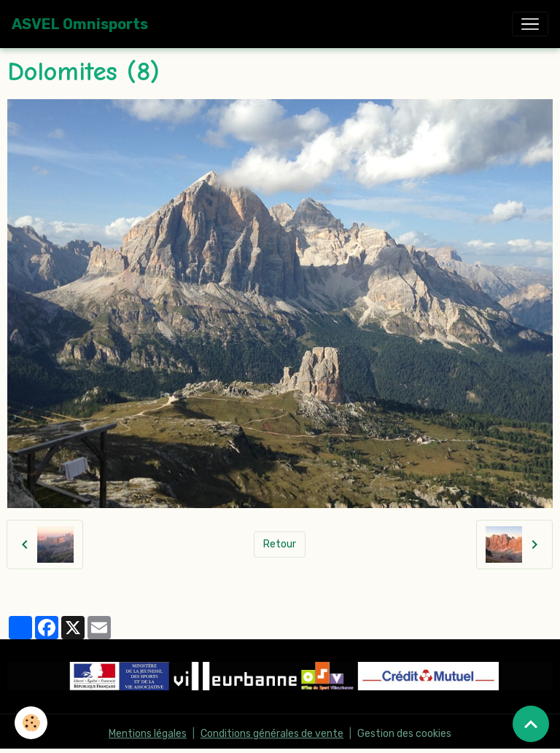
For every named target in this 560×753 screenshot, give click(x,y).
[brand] (80, 24)
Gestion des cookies (404, 734)
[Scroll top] (531, 724)
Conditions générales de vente (272, 734)
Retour (280, 544)
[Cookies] (31, 723)
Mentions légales (148, 734)
